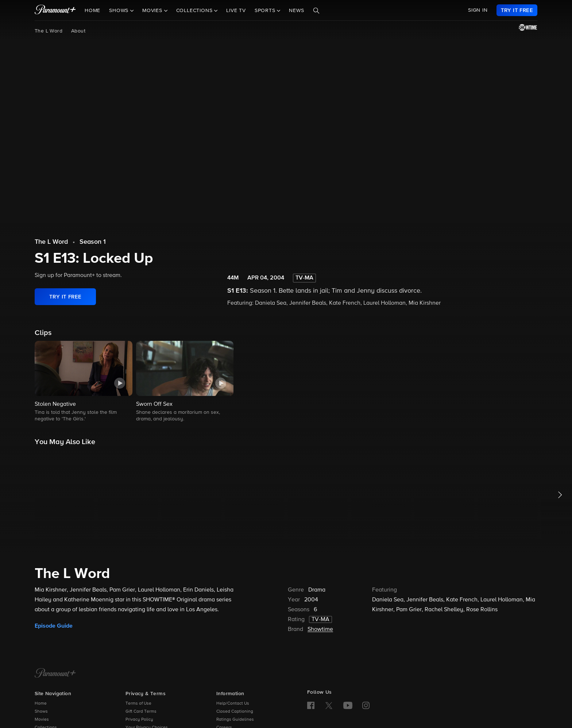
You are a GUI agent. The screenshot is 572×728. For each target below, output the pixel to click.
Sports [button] (266, 11)
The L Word (49, 31)
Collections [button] (195, 11)
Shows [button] (120, 11)
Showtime (320, 629)
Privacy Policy (139, 720)
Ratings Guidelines (235, 720)
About (78, 31)
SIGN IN (478, 10)
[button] (84, 382)
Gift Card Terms (141, 712)
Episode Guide (54, 626)
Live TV (236, 11)
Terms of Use (138, 704)
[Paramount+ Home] (55, 674)
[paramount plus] (55, 10)
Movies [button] (153, 11)
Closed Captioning (235, 712)
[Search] (316, 11)
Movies (42, 720)
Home (92, 11)
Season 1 (93, 242)
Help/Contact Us (233, 704)
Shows (41, 712)
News (296, 11)
